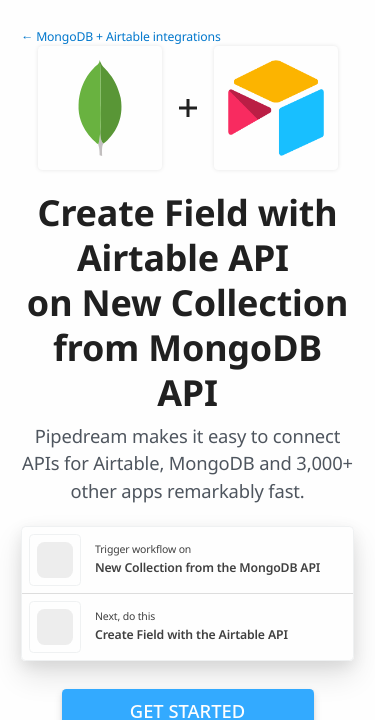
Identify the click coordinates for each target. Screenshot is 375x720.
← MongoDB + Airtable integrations (121, 36)
